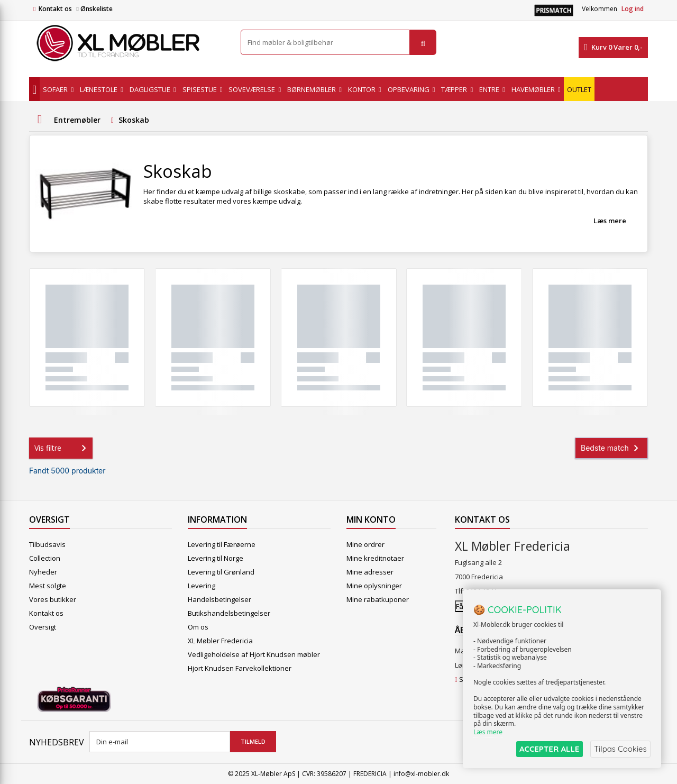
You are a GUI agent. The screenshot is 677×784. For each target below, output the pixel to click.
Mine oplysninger (374, 586)
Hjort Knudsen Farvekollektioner (240, 668)
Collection (45, 558)
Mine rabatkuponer (378, 599)
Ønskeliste (94, 9)
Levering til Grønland (221, 572)
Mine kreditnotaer (375, 558)
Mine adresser (370, 572)
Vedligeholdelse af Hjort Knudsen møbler (254, 654)
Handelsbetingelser (219, 599)
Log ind (633, 9)
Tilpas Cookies (620, 749)
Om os (198, 627)
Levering (202, 586)
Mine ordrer (365, 544)
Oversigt (43, 627)
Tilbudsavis (47, 544)
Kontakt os (55, 9)
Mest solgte (48, 586)
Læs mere (610, 221)
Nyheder (43, 572)
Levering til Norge (216, 558)
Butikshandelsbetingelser (229, 613)
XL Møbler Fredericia (220, 641)
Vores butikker (53, 599)
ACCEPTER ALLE (548, 749)
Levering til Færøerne (222, 544)
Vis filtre (62, 448)
